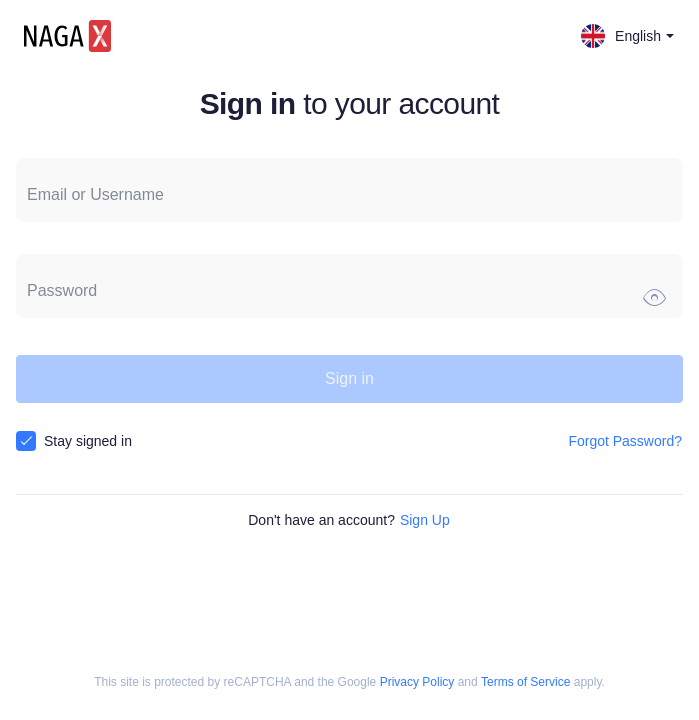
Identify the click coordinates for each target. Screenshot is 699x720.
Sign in (349, 378)
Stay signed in (88, 441)
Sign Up (425, 520)
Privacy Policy (417, 682)
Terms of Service (525, 682)
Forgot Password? (625, 441)
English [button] (627, 36)
